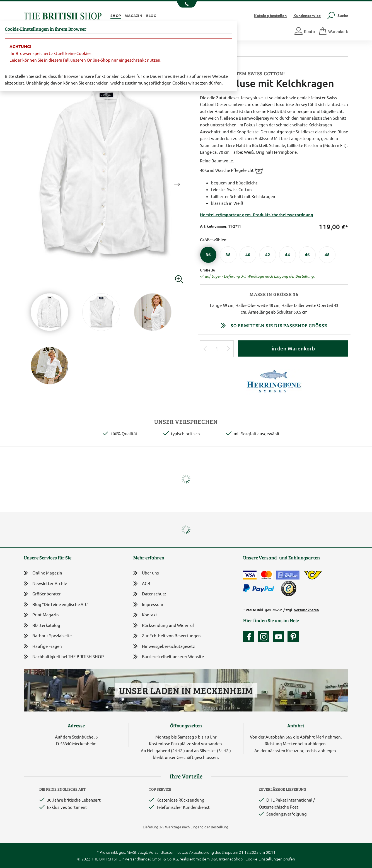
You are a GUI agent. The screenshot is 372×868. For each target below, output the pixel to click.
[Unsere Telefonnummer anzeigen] (186, 4)
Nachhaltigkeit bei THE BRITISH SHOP (64, 657)
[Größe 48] (327, 255)
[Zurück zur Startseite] (63, 15)
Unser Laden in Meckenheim (186, 690)
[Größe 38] (228, 255)
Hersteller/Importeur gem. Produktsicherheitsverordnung (257, 215)
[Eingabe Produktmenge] (217, 349)
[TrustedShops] (289, 588)
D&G (214, 859)
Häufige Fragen (43, 646)
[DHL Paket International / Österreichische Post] (313, 575)
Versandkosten (306, 610)
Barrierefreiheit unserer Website (169, 657)
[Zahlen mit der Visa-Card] (250, 575)
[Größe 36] (208, 255)
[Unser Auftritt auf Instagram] (265, 637)
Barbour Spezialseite (48, 636)
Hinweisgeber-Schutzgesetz (164, 647)
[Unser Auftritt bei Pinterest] (293, 637)
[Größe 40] (248, 255)
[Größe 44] (288, 255)
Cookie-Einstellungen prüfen (270, 859)
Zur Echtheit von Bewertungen (167, 636)
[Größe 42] (268, 255)
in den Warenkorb (293, 348)
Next (177, 184)
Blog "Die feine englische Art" (56, 604)
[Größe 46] (307, 255)
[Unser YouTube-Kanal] (280, 637)
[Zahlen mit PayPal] (260, 588)
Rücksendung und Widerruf (164, 626)
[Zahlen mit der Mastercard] (266, 575)
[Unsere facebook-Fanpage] (250, 637)
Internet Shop (231, 859)
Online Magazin (43, 573)
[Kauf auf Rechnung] (288, 575)
